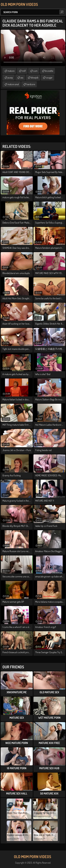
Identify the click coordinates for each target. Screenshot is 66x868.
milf (24, 71)
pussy (10, 77)
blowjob (35, 77)
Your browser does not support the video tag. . (33, 48)
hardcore (31, 84)
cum (35, 71)
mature (11, 71)
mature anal (13, 84)
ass (22, 77)
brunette (49, 71)
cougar (49, 77)
